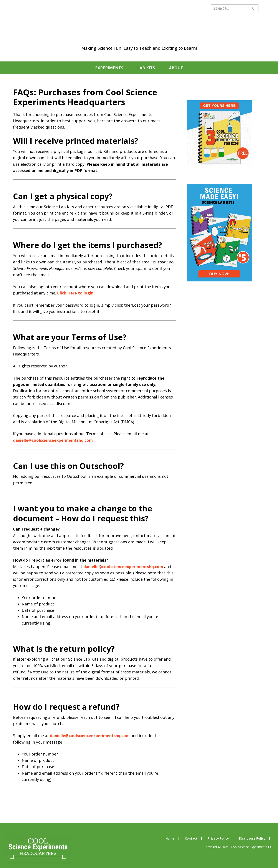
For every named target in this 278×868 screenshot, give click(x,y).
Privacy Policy (218, 832)
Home (170, 832)
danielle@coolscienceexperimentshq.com (53, 434)
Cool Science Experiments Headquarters (139, 25)
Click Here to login (75, 286)
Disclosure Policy (252, 832)
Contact (191, 832)
